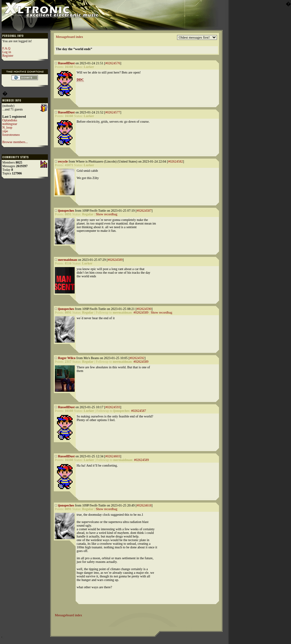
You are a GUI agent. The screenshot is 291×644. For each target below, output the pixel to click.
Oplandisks (10, 120)
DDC (80, 80)
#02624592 (137, 358)
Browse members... (15, 142)
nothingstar (10, 124)
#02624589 (115, 260)
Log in (7, 52)
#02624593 (113, 407)
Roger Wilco (67, 358)
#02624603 (113, 456)
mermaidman (68, 260)
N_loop (7, 127)
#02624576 (113, 63)
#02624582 (176, 161)
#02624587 (144, 211)
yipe (5, 131)
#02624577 (113, 112)
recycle (63, 161)
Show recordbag (107, 214)
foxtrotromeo (11, 135)
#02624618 (144, 505)
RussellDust (67, 63)
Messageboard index (69, 37)
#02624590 (144, 309)
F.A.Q (6, 48)
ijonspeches (66, 211)
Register (8, 56)
